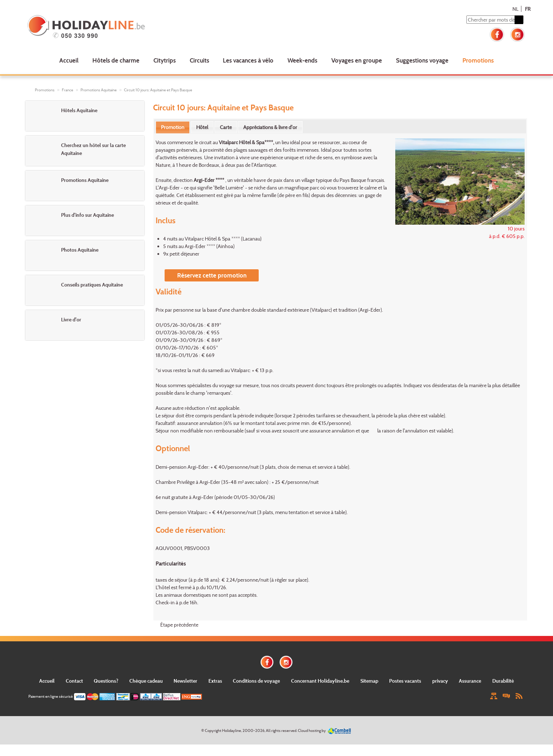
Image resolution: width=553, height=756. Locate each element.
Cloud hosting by (312, 730)
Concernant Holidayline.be (320, 681)
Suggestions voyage (422, 60)
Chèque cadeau (146, 681)
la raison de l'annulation (403, 430)
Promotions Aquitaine (99, 90)
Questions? (106, 681)
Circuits (199, 60)
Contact (74, 681)
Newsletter (185, 681)
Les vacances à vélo (248, 60)
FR (528, 9)
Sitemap (369, 681)
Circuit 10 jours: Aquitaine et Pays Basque (158, 90)
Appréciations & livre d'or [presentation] (270, 127)
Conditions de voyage (256, 681)
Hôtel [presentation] (202, 127)
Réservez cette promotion (212, 275)
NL (515, 9)
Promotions (478, 60)
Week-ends (302, 60)
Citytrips (165, 60)
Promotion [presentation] (173, 127)
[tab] (173, 127)
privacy (440, 681)
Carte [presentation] (226, 127)
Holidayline (232, 730)
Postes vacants (405, 681)
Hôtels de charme (116, 60)
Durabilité (503, 681)
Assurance (470, 681)
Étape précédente (179, 625)
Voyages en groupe (357, 60)
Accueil (69, 60)
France (68, 90)
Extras (215, 681)
